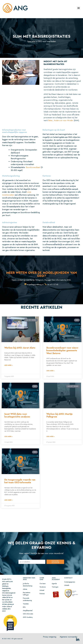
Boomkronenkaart (33, 167)
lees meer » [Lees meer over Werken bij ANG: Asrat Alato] (8, 365)
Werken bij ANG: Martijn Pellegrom (59, 415)
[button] (79, 8)
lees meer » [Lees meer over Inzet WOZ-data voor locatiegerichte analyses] (8, 437)
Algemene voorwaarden (69, 637)
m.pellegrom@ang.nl (35, 284)
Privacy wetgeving (50, 637)
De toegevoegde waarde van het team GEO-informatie (20, 481)
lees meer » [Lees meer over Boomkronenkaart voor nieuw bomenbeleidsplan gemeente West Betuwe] (50, 371)
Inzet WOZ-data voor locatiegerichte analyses (17, 415)
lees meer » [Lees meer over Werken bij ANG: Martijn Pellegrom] (50, 437)
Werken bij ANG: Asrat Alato (20, 348)
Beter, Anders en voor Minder (61, 120)
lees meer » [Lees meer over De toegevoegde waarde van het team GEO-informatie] (8, 500)
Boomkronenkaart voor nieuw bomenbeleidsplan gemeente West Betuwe (62, 350)
